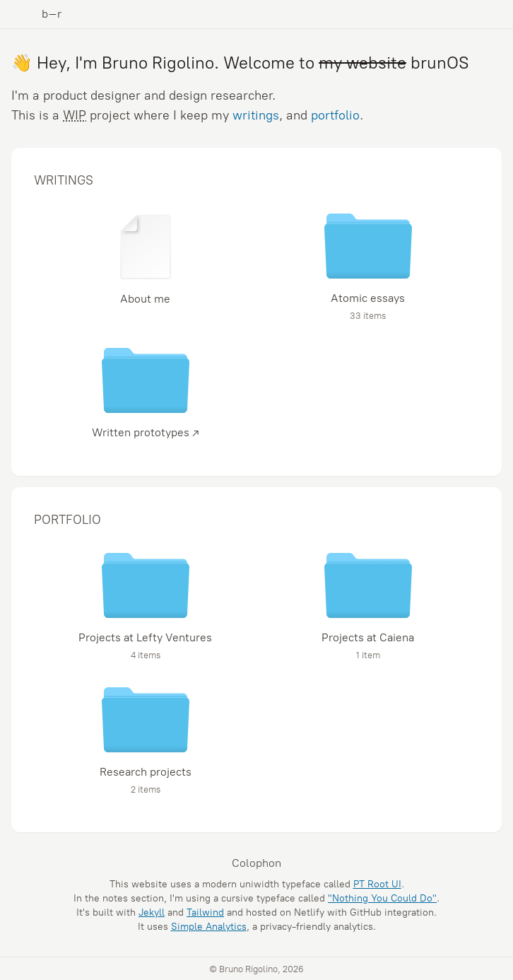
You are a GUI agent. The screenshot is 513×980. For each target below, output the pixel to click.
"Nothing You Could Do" (382, 898)
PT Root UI (377, 884)
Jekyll (152, 912)
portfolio (335, 115)
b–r (52, 14)
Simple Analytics (209, 927)
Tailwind (205, 912)
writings (256, 115)
